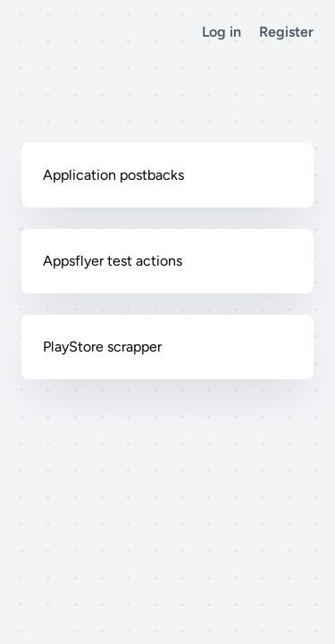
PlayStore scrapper (102, 347)
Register (286, 32)
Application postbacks (113, 175)
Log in (222, 32)
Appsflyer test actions (113, 261)
